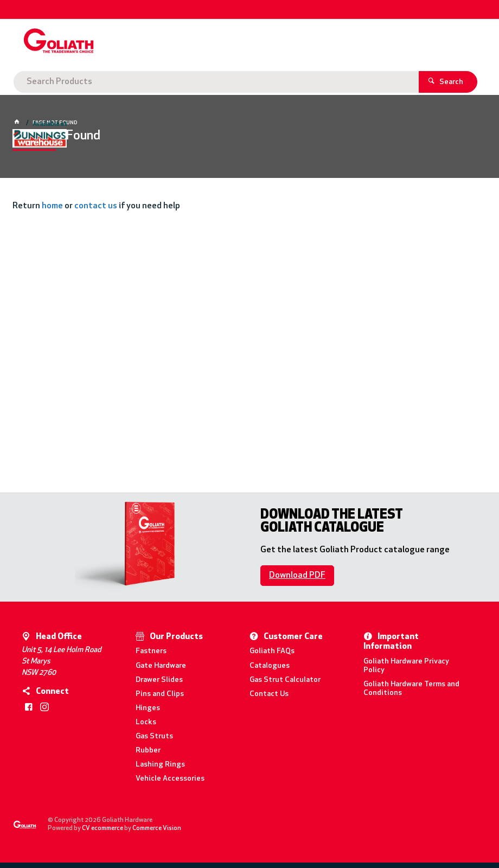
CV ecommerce (103, 828)
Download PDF (297, 576)
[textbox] (247, 43)
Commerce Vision (157, 828)
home (52, 206)
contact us (96, 206)
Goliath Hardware (59, 82)
